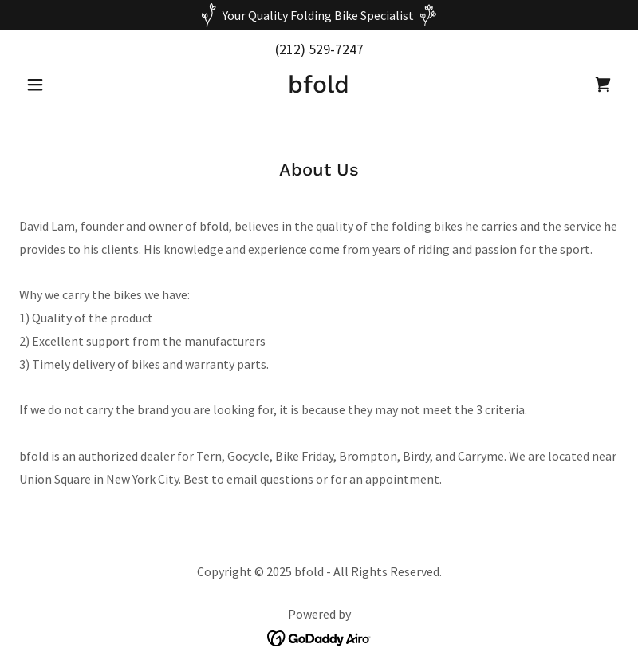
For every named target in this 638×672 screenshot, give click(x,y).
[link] (319, 88)
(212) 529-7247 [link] (319, 49)
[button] (64, 85)
